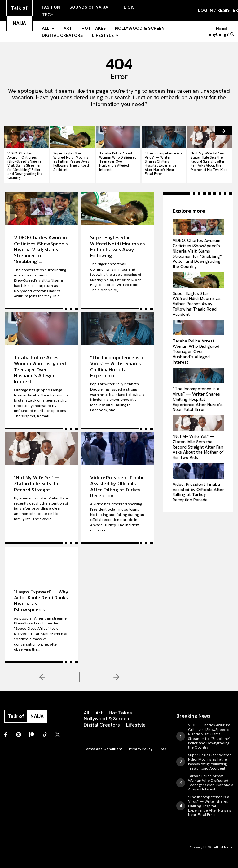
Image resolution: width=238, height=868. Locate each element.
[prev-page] (13, 131)
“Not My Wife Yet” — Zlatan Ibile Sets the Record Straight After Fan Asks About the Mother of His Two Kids (209, 161)
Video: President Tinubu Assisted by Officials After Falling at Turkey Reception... (117, 486)
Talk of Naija (222, 847)
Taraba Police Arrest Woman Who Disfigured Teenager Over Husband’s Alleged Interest (118, 161)
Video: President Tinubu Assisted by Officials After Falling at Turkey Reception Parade (198, 492)
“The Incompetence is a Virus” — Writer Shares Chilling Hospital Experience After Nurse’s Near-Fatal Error (164, 163)
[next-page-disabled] (117, 677)
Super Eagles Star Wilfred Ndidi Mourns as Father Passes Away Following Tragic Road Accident (71, 161)
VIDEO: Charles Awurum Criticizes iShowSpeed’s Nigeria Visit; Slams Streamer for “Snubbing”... (41, 249)
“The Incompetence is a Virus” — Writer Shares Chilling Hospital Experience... (117, 366)
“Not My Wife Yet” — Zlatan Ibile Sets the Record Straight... (37, 483)
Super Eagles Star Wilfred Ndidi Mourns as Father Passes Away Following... (117, 246)
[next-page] (223, 131)
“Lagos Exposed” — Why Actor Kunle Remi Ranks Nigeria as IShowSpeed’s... (41, 601)
